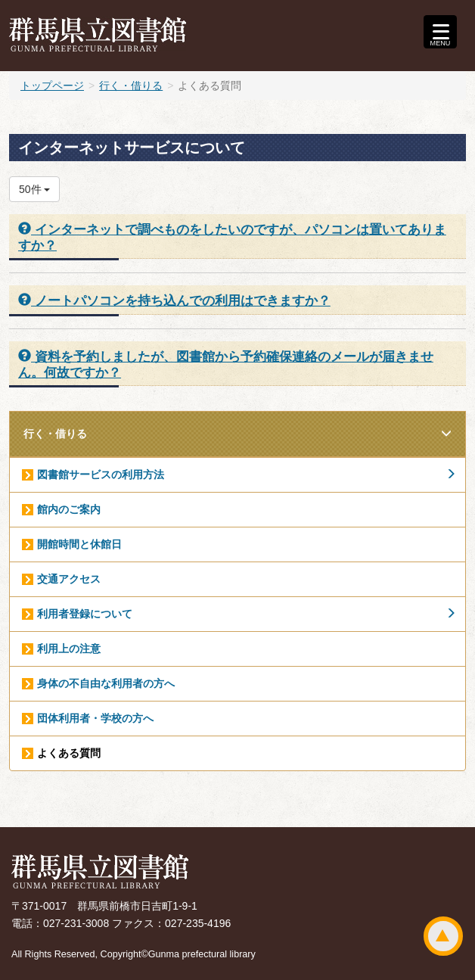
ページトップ (443, 936)
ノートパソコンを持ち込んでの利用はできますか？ (174, 300)
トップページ (52, 86)
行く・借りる (131, 86)
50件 (34, 189)
